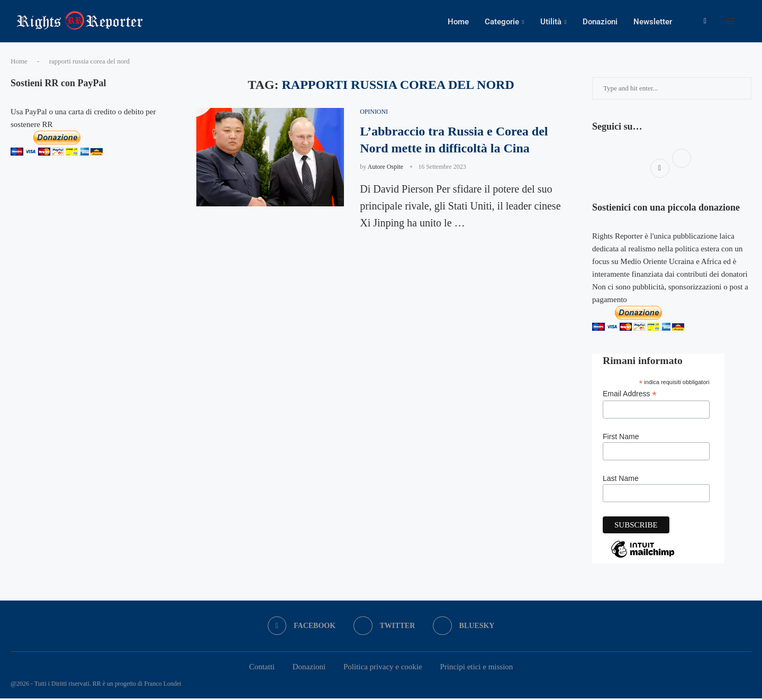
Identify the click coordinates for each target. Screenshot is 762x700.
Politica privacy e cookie (383, 668)
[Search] (746, 22)
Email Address (630, 395)
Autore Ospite (386, 168)
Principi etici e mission (476, 668)
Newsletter (653, 22)
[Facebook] (705, 22)
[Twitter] (384, 627)
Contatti (262, 668)
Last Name (621, 480)
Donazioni (600, 22)
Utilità (551, 22)
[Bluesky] (464, 627)
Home (458, 22)
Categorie (502, 22)
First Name (621, 438)
